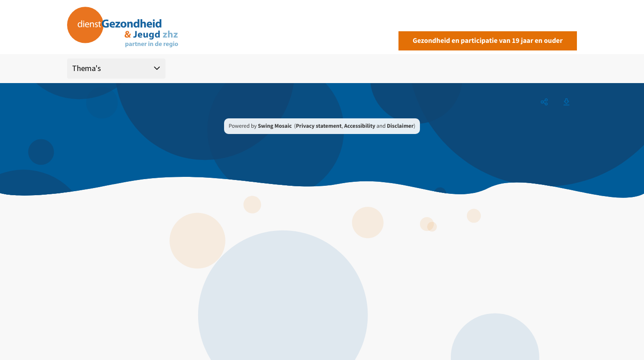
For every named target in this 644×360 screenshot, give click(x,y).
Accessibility (360, 126)
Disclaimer (400, 126)
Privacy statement (318, 126)
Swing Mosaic (275, 126)
